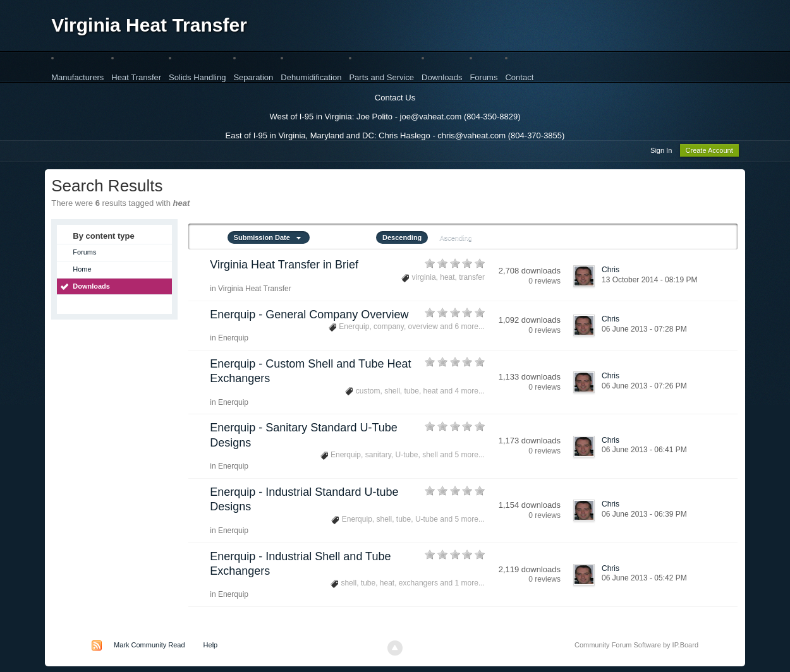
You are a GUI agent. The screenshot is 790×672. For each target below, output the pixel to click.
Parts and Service (381, 77)
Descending (402, 239)
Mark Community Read (149, 647)
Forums (483, 77)
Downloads (442, 77)
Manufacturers (77, 77)
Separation (253, 77)
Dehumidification (311, 77)
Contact (519, 77)
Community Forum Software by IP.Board (636, 647)
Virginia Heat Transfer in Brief (284, 267)
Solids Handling (197, 77)
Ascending (455, 239)
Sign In (661, 152)
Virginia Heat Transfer (149, 25)
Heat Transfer (136, 77)
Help (211, 647)
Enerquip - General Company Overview (309, 316)
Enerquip (233, 340)
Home (82, 271)
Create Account (709, 152)
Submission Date (269, 239)
